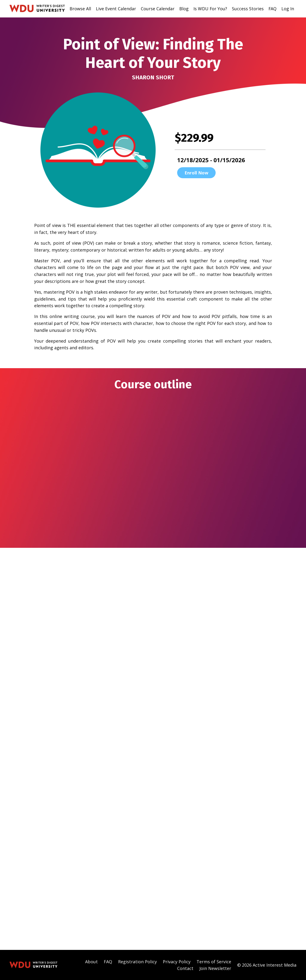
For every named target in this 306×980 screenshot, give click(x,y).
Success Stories (248, 9)
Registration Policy (137, 961)
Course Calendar (157, 9)
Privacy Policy (177, 961)
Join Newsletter (215, 968)
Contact (185, 968)
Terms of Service (214, 961)
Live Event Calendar (115, 9)
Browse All (80, 9)
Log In (288, 9)
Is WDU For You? (210, 9)
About (91, 961)
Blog (183, 9)
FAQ (272, 9)
